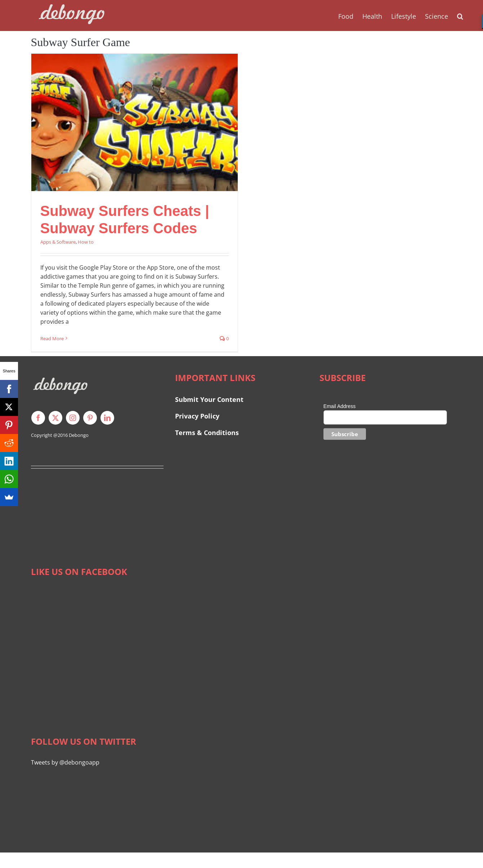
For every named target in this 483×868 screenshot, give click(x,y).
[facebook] (38, 418)
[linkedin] (107, 418)
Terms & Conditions (207, 433)
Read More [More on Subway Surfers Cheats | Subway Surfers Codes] (52, 338)
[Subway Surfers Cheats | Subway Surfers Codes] (135, 122)
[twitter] (55, 418)
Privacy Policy (197, 416)
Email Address (339, 406)
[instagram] (73, 418)
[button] (460, 15)
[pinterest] (90, 418)
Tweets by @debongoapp (65, 762)
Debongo (79, 435)
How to (86, 242)
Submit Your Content (210, 399)
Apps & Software (58, 242)
